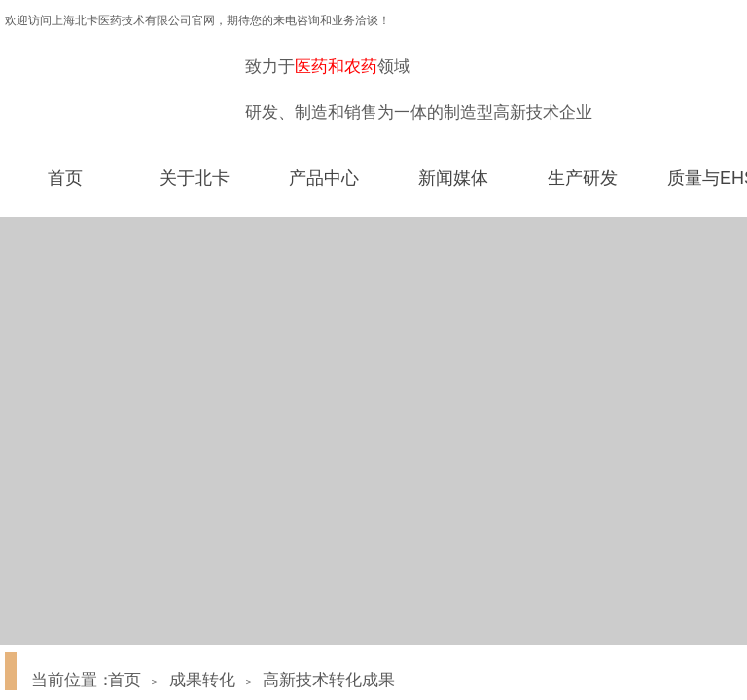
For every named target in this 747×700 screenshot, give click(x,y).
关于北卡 (195, 178)
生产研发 (583, 178)
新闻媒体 (453, 178)
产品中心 (324, 178)
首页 (65, 178)
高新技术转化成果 (329, 680)
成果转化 (202, 680)
